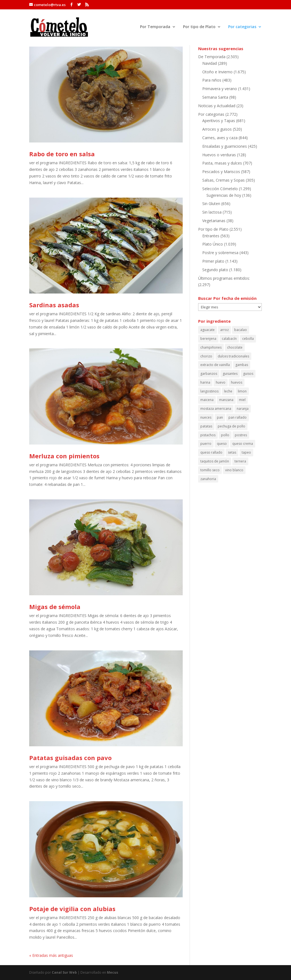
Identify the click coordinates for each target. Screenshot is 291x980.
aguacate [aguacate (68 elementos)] (208, 330)
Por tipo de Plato (199, 27)
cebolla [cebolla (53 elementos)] (248, 339)
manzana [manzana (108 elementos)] (226, 400)
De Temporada (212, 57)
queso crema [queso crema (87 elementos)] (243, 444)
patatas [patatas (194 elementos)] (206, 426)
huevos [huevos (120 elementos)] (237, 382)
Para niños (212, 80)
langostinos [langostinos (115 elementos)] (209, 391)
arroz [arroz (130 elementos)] (224, 330)
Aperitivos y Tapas (219, 121)
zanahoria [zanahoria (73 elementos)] (208, 479)
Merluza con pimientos (64, 456)
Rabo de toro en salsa (62, 154)
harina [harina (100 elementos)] (205, 382)
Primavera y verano (220, 89)
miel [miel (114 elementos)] (242, 400)
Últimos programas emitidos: (224, 278)
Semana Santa (215, 97)
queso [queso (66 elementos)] (222, 444)
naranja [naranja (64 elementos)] (243, 409)
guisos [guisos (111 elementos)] (248, 374)
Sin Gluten (211, 204)
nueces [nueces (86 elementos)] (206, 417)
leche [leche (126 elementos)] (228, 391)
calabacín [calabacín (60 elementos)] (229, 339)
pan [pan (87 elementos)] (220, 417)
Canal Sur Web (64, 972)
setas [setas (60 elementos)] (232, 452)
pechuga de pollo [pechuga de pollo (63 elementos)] (231, 426)
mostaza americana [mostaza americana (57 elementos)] (216, 409)
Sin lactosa (212, 212)
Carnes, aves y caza (220, 138)
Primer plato (213, 261)
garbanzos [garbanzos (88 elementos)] (209, 374)
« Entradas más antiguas (51, 955)
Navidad (210, 63)
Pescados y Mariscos (221, 172)
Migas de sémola (55, 607)
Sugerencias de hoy (224, 195)
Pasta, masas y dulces (222, 163)
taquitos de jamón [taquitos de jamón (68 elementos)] (215, 461)
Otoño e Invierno (217, 72)
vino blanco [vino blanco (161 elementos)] (234, 470)
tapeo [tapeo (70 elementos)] (246, 452)
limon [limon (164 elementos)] (242, 391)
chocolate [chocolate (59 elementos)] (235, 347)
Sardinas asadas (54, 305)
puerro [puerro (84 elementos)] (206, 444)
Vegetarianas (214, 221)
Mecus (113, 972)
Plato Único (213, 244)
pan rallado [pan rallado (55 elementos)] (238, 417)
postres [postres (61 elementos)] (241, 435)
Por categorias (242, 27)
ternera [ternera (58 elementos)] (240, 461)
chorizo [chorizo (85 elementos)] (206, 356)
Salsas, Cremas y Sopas (223, 180)
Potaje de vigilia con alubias (72, 909)
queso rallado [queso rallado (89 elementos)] (211, 452)
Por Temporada (155, 27)
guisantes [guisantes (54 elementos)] (230, 374)
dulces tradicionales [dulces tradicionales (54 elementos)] (233, 356)
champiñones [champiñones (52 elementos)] (211, 347)
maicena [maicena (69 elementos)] (207, 400)
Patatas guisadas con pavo (70, 758)
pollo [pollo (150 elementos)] (225, 435)
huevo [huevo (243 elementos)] (221, 382)
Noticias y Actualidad (217, 106)
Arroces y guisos (217, 129)
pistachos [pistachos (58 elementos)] (208, 435)
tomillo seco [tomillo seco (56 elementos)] (210, 470)
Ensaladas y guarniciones (225, 146)
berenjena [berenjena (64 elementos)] (208, 339)
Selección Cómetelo (220, 189)
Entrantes (211, 236)
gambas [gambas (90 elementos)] (242, 365)
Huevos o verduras (219, 155)
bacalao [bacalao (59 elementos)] (241, 330)
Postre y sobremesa (220, 253)
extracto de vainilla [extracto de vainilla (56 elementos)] (215, 365)
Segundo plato (215, 270)
